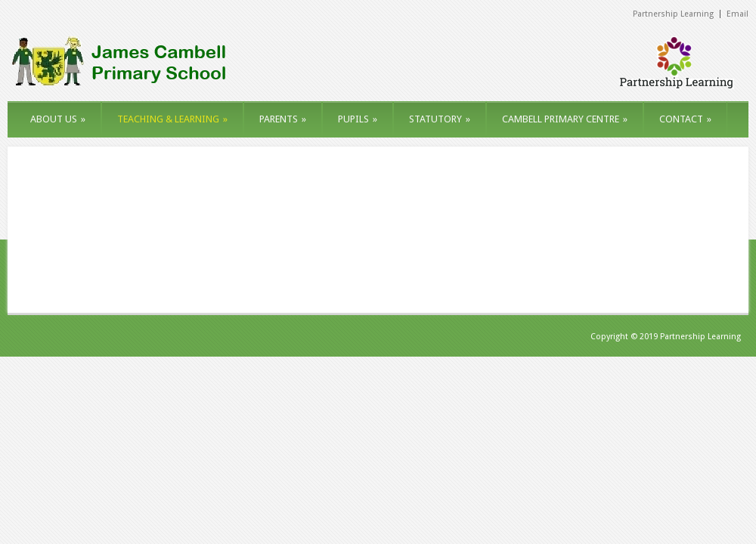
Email (737, 14)
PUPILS (358, 119)
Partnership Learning (673, 14)
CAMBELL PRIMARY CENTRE (565, 119)
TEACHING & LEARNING (172, 119)
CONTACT (685, 119)
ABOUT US (58, 119)
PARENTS (283, 119)
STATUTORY (440, 119)
